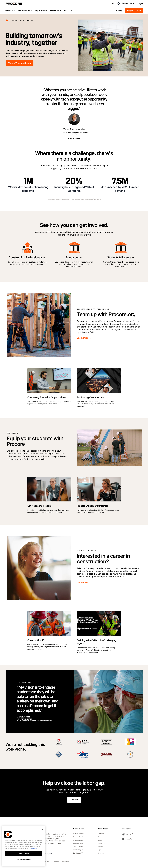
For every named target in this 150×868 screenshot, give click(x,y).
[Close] (42, 830)
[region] (24, 846)
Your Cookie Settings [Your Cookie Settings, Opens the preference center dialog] (24, 859)
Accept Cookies (24, 853)
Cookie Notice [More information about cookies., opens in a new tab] (33, 849)
